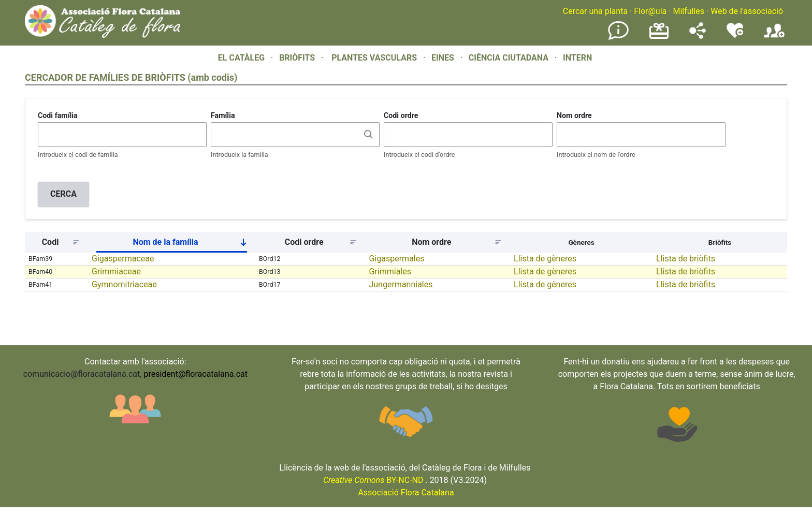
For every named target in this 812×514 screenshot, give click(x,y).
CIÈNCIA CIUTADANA (509, 58)
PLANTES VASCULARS (374, 58)
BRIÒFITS (298, 58)
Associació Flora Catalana (406, 493)
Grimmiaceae (116, 271)
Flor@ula (650, 11)
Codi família (58, 115)
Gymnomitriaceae (124, 284)
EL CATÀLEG (241, 58)
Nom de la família (194, 244)
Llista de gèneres (545, 259)
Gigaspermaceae (123, 259)
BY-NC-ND (373, 480)
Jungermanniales (401, 284)
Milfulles (688, 11)
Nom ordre (574, 115)
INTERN (577, 58)
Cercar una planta (595, 11)
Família (223, 115)
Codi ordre (401, 115)
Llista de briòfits (686, 259)
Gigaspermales (396, 259)
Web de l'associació (747, 11)
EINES (443, 58)
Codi (50, 242)
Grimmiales (390, 271)
